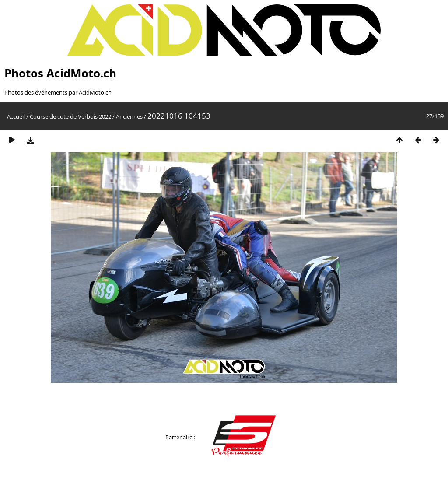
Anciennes (129, 116)
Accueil (16, 116)
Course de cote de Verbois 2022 (70, 116)
